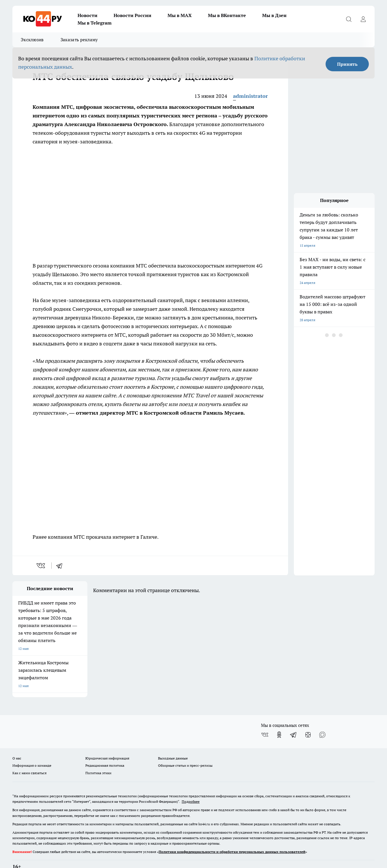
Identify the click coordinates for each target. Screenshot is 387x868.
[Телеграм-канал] (294, 720)
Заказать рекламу (79, 40)
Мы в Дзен (274, 15)
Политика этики (98, 758)
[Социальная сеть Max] (322, 720)
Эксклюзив (32, 40)
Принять (347, 64)
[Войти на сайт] (363, 19)
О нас (17, 743)
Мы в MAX (180, 15)
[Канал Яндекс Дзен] (308, 720)
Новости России (133, 15)
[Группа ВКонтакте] (265, 720)
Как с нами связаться (29, 758)
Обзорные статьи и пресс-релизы (185, 751)
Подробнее (191, 787)
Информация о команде (32, 751)
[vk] (41, 566)
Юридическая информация (107, 743)
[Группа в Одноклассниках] (279, 720)
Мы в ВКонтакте (227, 15)
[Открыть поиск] (349, 19)
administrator (250, 96)
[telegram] (61, 566)
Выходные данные (173, 743)
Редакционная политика (105, 751)
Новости (88, 15)
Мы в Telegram (95, 23)
